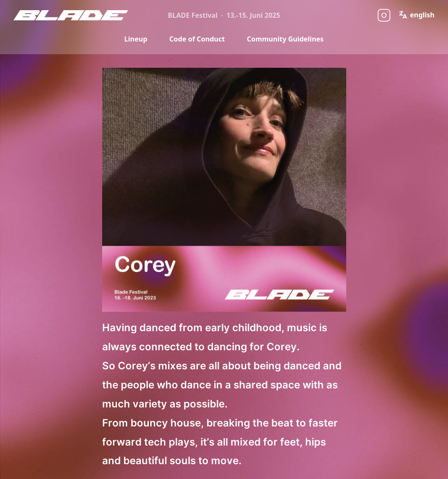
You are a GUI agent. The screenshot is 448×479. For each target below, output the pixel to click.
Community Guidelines (285, 39)
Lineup (136, 39)
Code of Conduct (197, 39)
